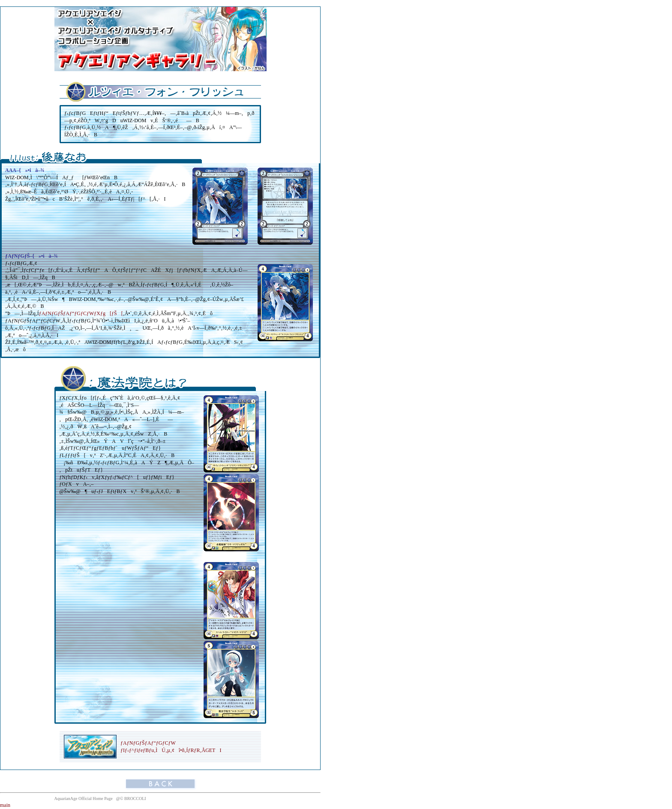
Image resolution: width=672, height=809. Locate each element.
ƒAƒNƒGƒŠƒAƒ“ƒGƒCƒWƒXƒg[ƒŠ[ (81, 313)
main (5, 805)
